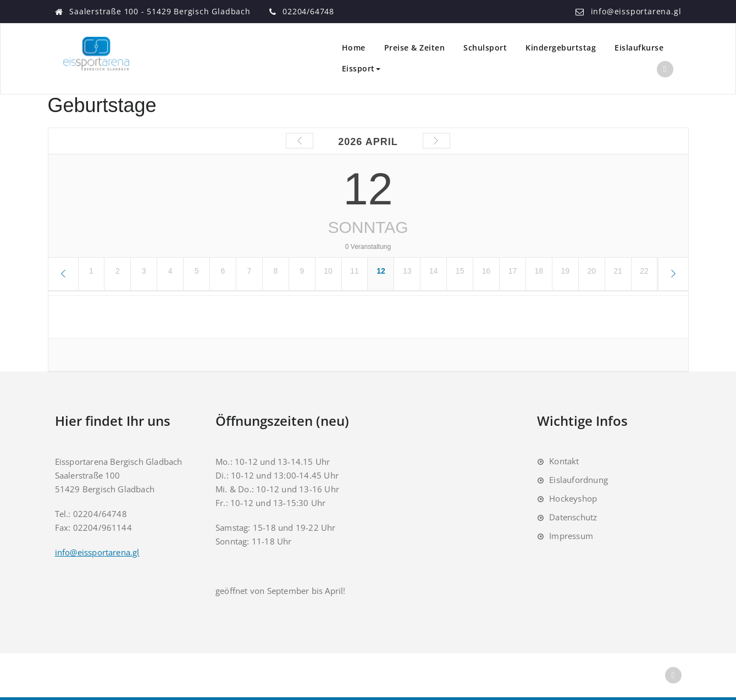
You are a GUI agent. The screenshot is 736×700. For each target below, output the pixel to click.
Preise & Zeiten (415, 48)
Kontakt (564, 461)
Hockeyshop (573, 498)
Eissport (361, 68)
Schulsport (485, 48)
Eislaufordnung (579, 480)
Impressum (571, 536)
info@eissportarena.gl (636, 11)
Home (354, 48)
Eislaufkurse (639, 48)
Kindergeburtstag (561, 48)
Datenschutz (573, 517)
